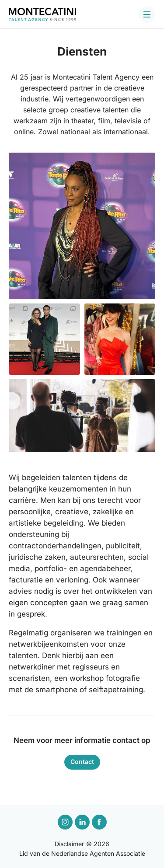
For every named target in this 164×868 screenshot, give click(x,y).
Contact (82, 762)
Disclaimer (69, 844)
